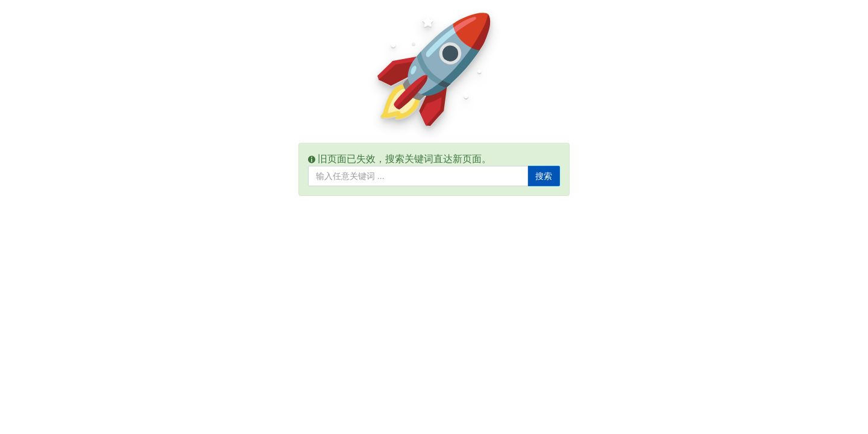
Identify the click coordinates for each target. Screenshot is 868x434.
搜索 (544, 176)
